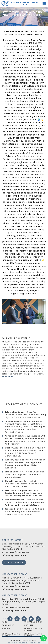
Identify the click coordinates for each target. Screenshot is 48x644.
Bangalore (8, 631)
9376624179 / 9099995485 (16, 561)
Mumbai (6, 634)
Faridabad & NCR (33, 628)
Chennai (28, 631)
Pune (4, 628)
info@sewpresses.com (14, 563)
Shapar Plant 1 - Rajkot (33, 635)
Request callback (14, 571)
